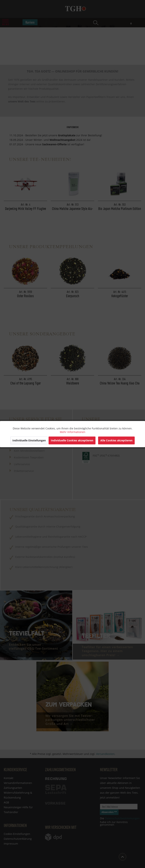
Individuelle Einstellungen (29, 440)
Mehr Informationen (73, 432)
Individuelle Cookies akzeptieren (72, 440)
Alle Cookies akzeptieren (116, 440)
